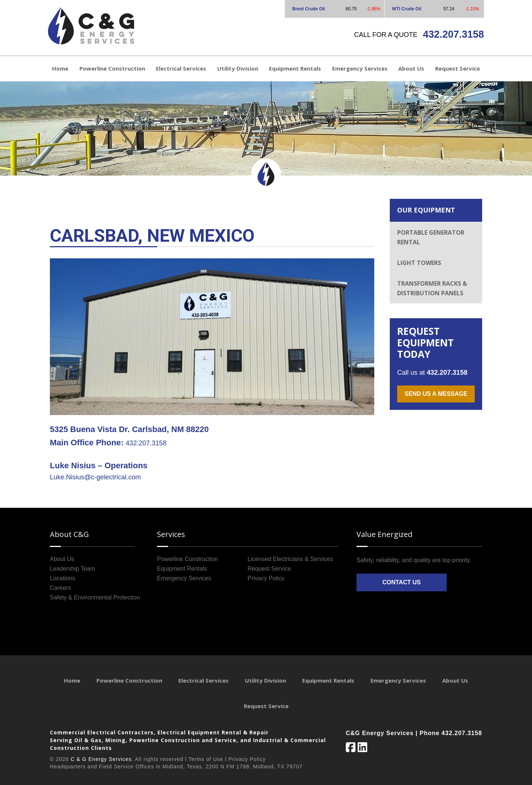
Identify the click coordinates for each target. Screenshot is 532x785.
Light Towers (419, 263)
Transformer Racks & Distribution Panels (432, 288)
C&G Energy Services (91, 26)
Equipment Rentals (182, 569)
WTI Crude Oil (407, 9)
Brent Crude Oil (309, 9)
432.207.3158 (453, 34)
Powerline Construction (187, 559)
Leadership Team (72, 569)
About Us (62, 559)
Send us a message (436, 394)
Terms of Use (206, 759)
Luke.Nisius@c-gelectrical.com (95, 477)
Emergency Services (184, 578)
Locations (63, 578)
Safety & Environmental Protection (95, 597)
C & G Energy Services (101, 759)
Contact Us (402, 582)
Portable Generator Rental (431, 237)
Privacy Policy (266, 578)
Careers (60, 588)
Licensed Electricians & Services (290, 559)
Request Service (269, 569)
